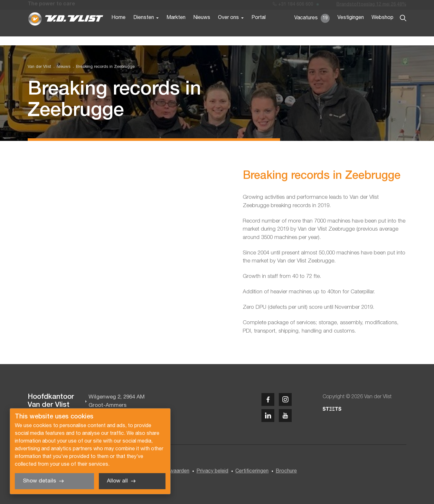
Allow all (117, 481)
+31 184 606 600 (293, 6)
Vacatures (312, 29)
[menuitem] (61, 67)
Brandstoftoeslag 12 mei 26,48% (371, 6)
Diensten (144, 28)
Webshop (382, 28)
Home (118, 28)
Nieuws (202, 28)
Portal (259, 28)
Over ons (228, 28)
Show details (39, 481)
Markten (176, 28)
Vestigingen (351, 28)
